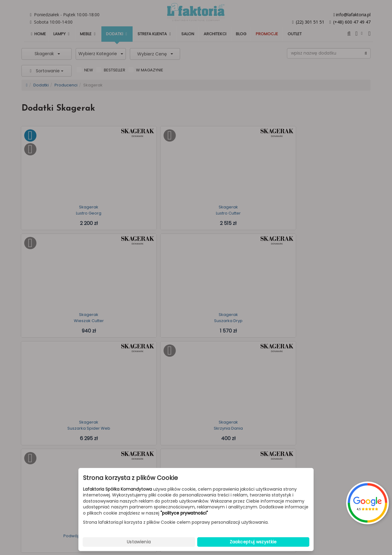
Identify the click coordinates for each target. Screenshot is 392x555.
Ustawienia (139, 542)
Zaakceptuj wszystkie (253, 542)
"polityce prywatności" (184, 513)
